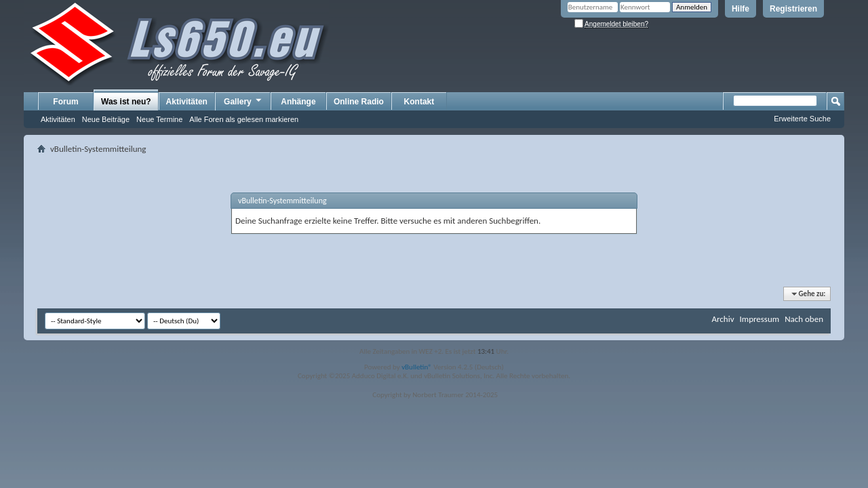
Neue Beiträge (106, 119)
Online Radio (359, 102)
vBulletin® (417, 367)
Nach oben (804, 319)
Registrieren (793, 9)
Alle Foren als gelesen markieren (244, 119)
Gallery (243, 101)
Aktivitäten (58, 119)
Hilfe (741, 9)
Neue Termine (159, 119)
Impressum (759, 319)
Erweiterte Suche (802, 119)
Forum (65, 102)
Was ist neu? (126, 102)
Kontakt (419, 102)
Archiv (723, 319)
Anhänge (298, 102)
